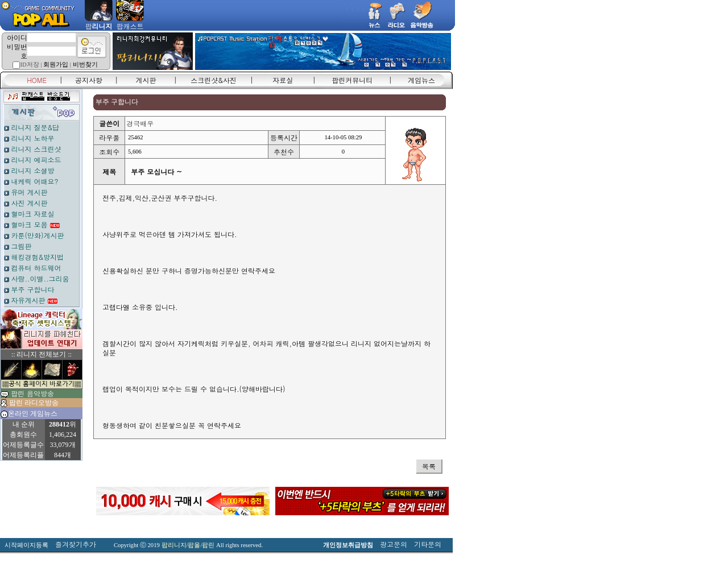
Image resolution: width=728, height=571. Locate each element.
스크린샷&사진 (214, 80)
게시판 (146, 80)
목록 (429, 466)
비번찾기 (85, 65)
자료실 (283, 80)
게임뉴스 (421, 80)
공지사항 (89, 80)
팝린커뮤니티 (352, 80)
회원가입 (56, 65)
